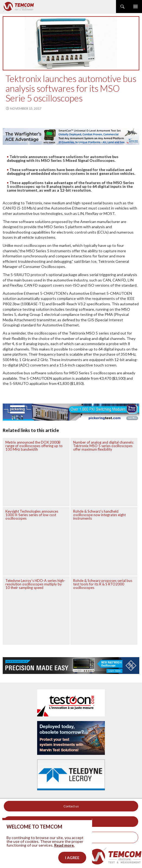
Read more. (64, 856)
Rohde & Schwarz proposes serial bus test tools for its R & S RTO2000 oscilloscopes (103, 584)
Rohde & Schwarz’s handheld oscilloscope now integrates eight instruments (99, 515)
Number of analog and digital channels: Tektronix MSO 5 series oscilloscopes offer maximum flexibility (104, 446)
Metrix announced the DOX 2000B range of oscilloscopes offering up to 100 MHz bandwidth (34, 446)
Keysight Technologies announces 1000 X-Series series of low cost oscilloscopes (32, 515)
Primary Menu (135, 6)
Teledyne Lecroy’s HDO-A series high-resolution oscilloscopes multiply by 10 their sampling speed (35, 584)
